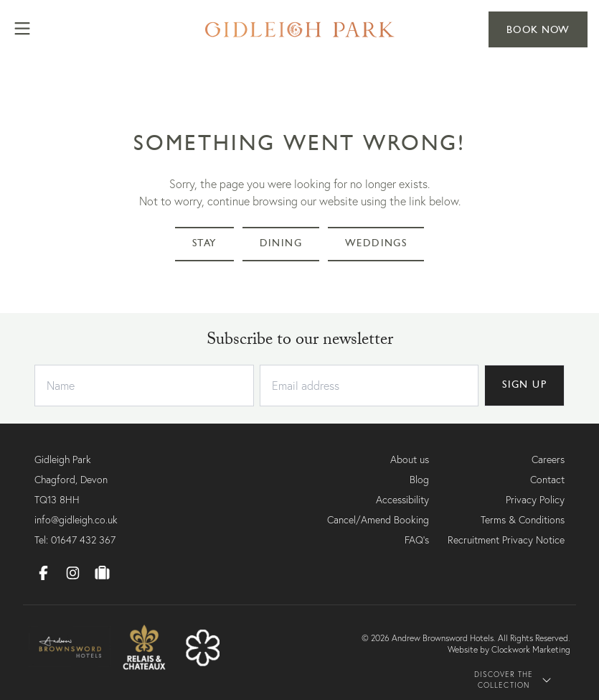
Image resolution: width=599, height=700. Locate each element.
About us (410, 459)
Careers (548, 459)
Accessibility (402, 500)
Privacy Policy (535, 500)
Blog (419, 480)
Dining (283, 244)
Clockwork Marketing (531, 649)
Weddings (378, 244)
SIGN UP (524, 385)
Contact (547, 480)
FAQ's (417, 540)
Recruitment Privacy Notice (506, 540)
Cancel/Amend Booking (378, 520)
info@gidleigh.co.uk (76, 520)
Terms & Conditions (523, 520)
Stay (205, 244)
